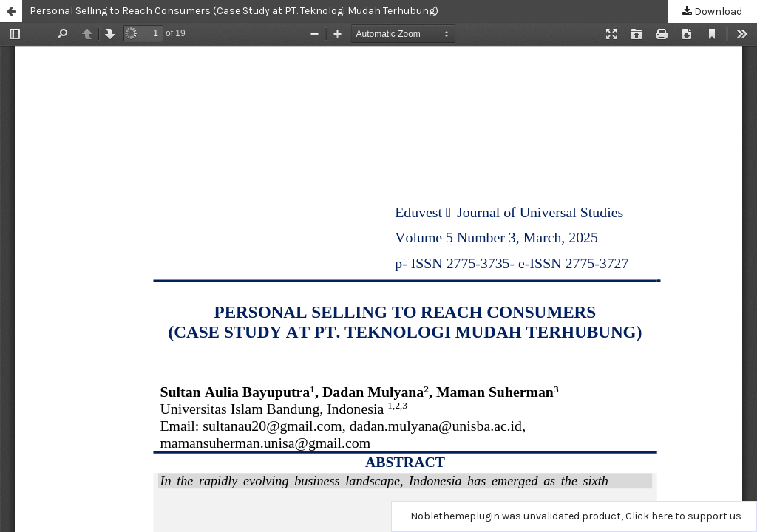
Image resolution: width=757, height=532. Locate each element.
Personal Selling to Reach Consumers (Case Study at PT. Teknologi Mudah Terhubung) (234, 11)
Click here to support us (683, 516)
